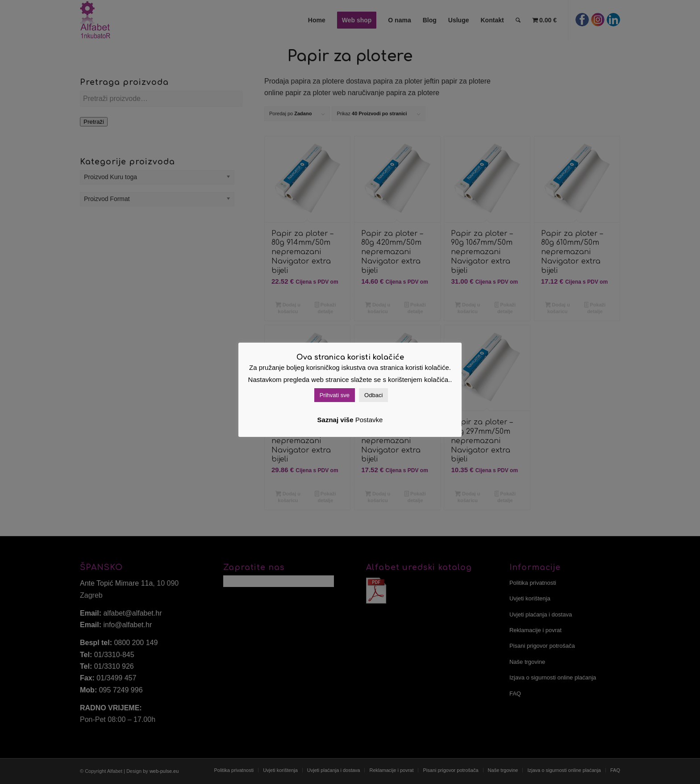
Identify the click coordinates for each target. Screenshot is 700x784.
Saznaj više (335, 420)
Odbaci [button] (373, 395)
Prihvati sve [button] (335, 395)
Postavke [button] (369, 420)
